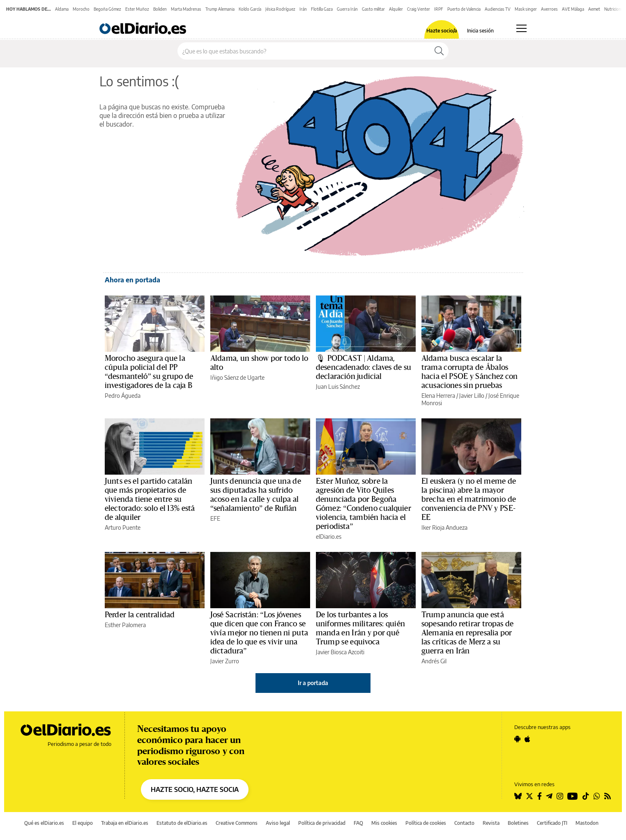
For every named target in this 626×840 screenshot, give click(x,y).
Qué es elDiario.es (44, 823)
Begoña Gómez (107, 9)
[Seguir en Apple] (527, 739)
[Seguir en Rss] (608, 796)
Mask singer (526, 9)
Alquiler (396, 9)
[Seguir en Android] (517, 739)
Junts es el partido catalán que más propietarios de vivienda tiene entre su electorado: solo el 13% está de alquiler (150, 499)
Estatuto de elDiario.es (182, 823)
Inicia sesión (480, 31)
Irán (303, 9)
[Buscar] (439, 51)
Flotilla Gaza (322, 9)
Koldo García (250, 9)
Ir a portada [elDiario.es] (313, 683)
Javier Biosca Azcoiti (340, 652)
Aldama (62, 9)
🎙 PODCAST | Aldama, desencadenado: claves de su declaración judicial (364, 367)
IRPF (439, 9)
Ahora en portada (132, 280)
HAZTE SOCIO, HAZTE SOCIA (195, 789)
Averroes (549, 9)
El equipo (83, 823)
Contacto (464, 823)
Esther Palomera (125, 625)
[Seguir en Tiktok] (586, 796)
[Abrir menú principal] (521, 28)
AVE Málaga (573, 9)
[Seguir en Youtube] (573, 796)
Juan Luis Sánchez (338, 387)
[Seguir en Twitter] (529, 796)
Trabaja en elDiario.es (125, 823)
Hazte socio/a (442, 31)
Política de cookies (426, 823)
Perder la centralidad (140, 615)
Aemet (594, 9)
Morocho (81, 9)
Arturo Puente (123, 527)
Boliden (160, 9)
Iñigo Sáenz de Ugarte (237, 377)
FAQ (358, 823)
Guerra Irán (347, 9)
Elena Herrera (438, 396)
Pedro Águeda (123, 396)
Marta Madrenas (186, 9)
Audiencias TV (498, 9)
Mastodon (587, 823)
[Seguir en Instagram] (560, 796)
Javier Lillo (472, 396)
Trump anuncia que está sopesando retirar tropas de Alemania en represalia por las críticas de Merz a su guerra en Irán (468, 633)
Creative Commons (237, 823)
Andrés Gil (434, 661)
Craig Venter (419, 9)
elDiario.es (329, 537)
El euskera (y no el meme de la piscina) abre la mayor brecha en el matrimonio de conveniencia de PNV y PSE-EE (469, 499)
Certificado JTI (552, 823)
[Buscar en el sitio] (304, 51)
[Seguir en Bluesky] (518, 796)
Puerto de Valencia (464, 9)
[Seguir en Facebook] (540, 796)
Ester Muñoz (137, 9)
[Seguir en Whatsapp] (597, 796)
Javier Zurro (225, 661)
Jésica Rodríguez (280, 9)
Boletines (518, 823)
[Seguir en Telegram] (549, 796)
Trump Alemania (220, 9)
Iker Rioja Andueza (444, 527)
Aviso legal (278, 823)
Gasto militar (373, 9)
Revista (491, 823)
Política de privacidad (322, 823)
